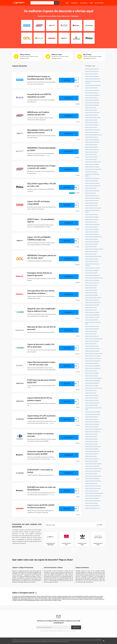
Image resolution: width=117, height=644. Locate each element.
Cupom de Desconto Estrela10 (92, 100)
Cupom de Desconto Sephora (92, 232)
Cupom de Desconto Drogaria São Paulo (94, 249)
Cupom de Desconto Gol (91, 108)
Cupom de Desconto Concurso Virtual (94, 388)
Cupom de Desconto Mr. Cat (91, 439)
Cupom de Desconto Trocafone (92, 167)
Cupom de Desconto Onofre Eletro (93, 501)
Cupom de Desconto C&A (91, 334)
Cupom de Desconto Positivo (92, 93)
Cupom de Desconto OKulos (91, 115)
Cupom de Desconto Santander (92, 506)
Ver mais (47, 155)
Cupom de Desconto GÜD (91, 344)
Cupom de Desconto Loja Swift (92, 341)
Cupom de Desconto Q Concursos (93, 486)
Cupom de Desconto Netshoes (92, 69)
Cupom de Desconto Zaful (91, 290)
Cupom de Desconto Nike (91, 288)
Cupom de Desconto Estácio (92, 454)
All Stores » (100, 525)
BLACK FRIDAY (99, 3)
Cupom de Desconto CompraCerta (93, 85)
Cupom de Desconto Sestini (91, 122)
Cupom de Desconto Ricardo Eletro (93, 496)
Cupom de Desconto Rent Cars (92, 283)
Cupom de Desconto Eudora (91, 239)
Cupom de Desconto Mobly (91, 120)
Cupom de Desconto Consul (91, 137)
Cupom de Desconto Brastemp (92, 142)
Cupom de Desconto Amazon (92, 125)
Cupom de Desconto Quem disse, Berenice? (93, 82)
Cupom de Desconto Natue (91, 437)
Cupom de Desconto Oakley (91, 244)
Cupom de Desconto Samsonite (92, 224)
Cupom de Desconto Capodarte (92, 305)
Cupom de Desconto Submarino (92, 90)
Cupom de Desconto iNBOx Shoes (93, 303)
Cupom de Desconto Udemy (91, 215)
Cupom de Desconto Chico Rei (92, 196)
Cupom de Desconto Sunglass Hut (93, 198)
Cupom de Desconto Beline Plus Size (93, 237)
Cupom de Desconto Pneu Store (92, 113)
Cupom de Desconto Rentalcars (92, 422)
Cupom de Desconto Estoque (92, 271)
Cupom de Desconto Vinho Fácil (92, 178)
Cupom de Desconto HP (90, 193)
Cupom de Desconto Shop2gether (93, 366)
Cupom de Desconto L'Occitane (92, 317)
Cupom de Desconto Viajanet (92, 449)
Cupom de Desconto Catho (91, 293)
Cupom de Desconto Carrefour (92, 132)
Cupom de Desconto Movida (91, 320)
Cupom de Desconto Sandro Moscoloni (94, 278)
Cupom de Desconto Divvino (91, 157)
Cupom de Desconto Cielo (91, 371)
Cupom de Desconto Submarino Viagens (92, 175)
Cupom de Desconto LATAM (91, 181)
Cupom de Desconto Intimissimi (92, 275)
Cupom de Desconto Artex (91, 456)
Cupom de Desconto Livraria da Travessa (92, 265)
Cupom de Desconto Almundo (92, 150)
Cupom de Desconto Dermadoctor (93, 186)
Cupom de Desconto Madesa (92, 491)
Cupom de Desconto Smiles (91, 444)
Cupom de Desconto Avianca (92, 398)
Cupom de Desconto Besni (91, 484)
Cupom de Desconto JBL (91, 393)
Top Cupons (84, 3)
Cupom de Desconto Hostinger (92, 424)
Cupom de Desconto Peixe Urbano (93, 488)
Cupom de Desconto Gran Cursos (93, 508)
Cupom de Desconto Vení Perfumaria (93, 378)
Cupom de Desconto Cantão (91, 442)
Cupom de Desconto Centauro (92, 72)
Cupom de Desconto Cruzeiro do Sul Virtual (93, 409)
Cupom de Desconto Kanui (91, 172)
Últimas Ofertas (25, 55)
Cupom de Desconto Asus (91, 222)
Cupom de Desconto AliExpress (92, 140)
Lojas (67, 3)
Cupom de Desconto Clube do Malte (93, 256)
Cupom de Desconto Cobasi (91, 206)
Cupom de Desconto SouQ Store (92, 466)
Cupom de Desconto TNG (91, 188)
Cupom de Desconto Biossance (92, 403)
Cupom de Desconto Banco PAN (92, 414)
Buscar (56, 3)
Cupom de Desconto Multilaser (92, 498)
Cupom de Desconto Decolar (92, 261)
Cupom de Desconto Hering (91, 227)
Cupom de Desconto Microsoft (92, 242)
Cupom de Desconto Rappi (91, 474)
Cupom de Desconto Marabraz (92, 105)
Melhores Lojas (57, 55)
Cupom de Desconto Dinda (91, 434)
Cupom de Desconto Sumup (91, 376)
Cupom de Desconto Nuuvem (92, 220)
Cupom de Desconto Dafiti (91, 110)
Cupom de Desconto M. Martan (92, 351)
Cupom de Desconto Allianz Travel (93, 162)
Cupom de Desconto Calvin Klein (92, 349)
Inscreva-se (76, 627)
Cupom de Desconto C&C (91, 155)
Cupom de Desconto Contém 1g (92, 459)
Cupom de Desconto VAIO (91, 331)
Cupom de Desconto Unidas (91, 203)
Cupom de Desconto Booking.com (93, 368)
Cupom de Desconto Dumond (92, 346)
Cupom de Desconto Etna (91, 391)
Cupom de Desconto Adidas (91, 417)
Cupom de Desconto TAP (91, 254)
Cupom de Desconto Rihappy (92, 386)
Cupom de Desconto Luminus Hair (93, 471)
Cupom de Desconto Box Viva (92, 336)
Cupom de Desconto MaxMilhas (92, 315)
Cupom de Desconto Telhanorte (92, 95)
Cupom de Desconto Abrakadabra (93, 381)
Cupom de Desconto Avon (91, 310)
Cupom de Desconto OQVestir (92, 329)
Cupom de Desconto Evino (91, 127)
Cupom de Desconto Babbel (91, 295)
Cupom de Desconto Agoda (91, 461)
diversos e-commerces (34, 599)
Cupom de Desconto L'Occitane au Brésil (93, 323)
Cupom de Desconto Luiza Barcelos (93, 359)
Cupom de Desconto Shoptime (92, 76)
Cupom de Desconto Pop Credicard (93, 298)
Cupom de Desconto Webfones (92, 383)
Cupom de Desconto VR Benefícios (93, 481)
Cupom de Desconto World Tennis (93, 447)
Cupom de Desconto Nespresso (92, 479)
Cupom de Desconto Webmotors (92, 432)
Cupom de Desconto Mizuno (92, 147)
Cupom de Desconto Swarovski (92, 191)
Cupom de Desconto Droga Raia (92, 280)
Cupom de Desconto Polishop (92, 201)
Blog (91, 3)
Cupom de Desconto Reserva (92, 259)
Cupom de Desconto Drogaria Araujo (93, 429)
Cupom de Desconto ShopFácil (92, 164)
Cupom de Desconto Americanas (93, 79)
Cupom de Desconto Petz (91, 247)
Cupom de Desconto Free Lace (92, 326)
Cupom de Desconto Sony (91, 308)
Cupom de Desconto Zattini (91, 88)
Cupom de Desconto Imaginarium (93, 361)
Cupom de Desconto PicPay (91, 503)
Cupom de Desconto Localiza (92, 400)
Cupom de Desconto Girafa (91, 145)
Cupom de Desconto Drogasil (92, 217)
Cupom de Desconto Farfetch (92, 396)
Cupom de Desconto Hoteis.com (92, 130)
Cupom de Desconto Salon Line (92, 234)
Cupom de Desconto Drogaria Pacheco (94, 354)
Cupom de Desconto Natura (91, 285)
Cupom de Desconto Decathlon (92, 183)
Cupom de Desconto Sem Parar (92, 451)
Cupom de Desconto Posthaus (92, 229)
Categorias (74, 3)
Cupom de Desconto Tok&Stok (92, 373)
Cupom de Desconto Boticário (92, 300)
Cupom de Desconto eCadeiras (92, 312)
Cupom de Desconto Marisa (91, 74)
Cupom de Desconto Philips (91, 405)
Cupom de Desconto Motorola (92, 363)
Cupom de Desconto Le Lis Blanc (93, 268)
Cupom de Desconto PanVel (91, 252)
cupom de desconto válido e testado (53, 600)
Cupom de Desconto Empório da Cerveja (92, 211)
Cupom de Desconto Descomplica (93, 118)
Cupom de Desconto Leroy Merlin (93, 412)
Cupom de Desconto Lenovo (91, 419)
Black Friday (87, 55)
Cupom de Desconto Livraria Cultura (93, 208)
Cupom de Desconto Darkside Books (93, 469)
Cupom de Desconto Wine (91, 159)
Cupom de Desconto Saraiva (92, 98)
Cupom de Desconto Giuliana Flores (93, 169)
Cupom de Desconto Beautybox (92, 103)
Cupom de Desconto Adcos (91, 152)
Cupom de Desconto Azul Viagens (93, 356)
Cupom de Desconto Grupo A (92, 427)
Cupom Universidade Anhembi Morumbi (94, 493)
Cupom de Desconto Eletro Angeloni (93, 464)
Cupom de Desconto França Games (93, 476)
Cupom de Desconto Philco (91, 273)
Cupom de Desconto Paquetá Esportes (94, 339)
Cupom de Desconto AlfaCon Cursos (93, 135)
